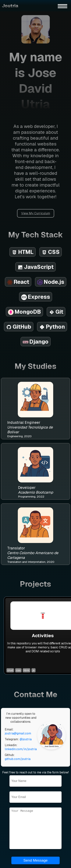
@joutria (26, 739)
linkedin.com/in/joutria (21, 749)
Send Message (36, 860)
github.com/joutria (18, 759)
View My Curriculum (36, 213)
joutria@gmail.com (18, 733)
